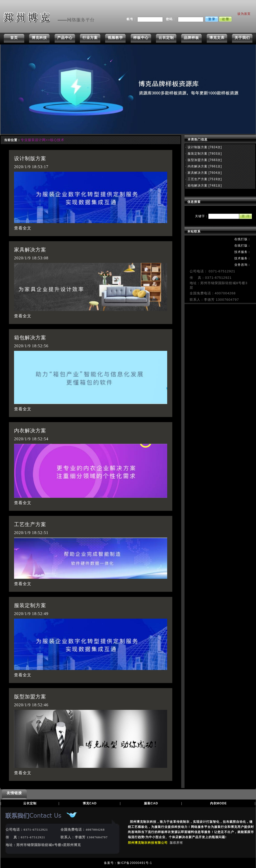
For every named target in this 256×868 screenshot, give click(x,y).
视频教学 (115, 38)
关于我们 (242, 38)
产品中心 (65, 38)
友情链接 (14, 793)
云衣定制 (166, 38)
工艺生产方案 (30, 524)
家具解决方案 (30, 250)
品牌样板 (191, 38)
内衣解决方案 (30, 431)
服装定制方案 (30, 605)
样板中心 (141, 38)
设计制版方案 (30, 158)
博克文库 (217, 38)
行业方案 (90, 38)
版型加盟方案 (30, 697)
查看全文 (23, 228)
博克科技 (39, 38)
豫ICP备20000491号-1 (135, 863)
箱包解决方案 (30, 338)
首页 (14, 38)
